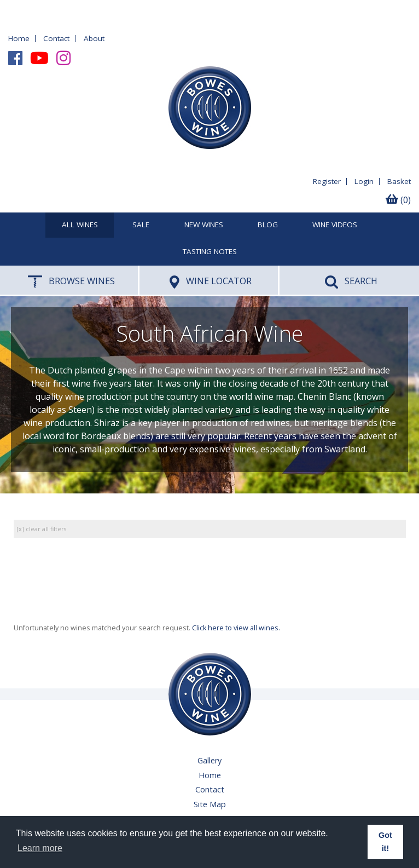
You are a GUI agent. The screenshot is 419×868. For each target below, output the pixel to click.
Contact (56, 38)
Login (364, 181)
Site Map (210, 804)
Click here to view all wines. (236, 628)
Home (19, 38)
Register (327, 181)
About (94, 38)
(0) (398, 200)
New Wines (204, 225)
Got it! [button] (385, 842)
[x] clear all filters (41, 529)
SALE (141, 225)
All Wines (80, 225)
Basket (399, 181)
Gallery (209, 760)
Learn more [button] (40, 848)
